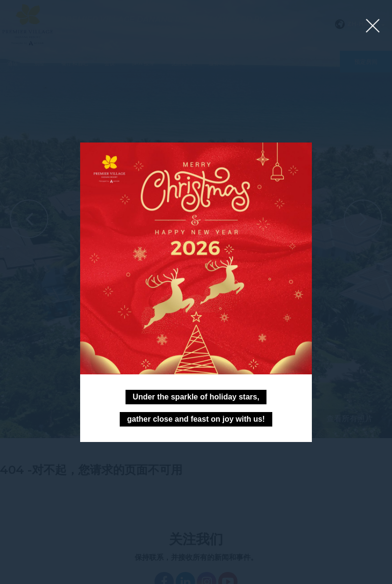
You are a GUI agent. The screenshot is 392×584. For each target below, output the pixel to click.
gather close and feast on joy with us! (196, 419)
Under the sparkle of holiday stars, (196, 397)
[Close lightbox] (373, 26)
